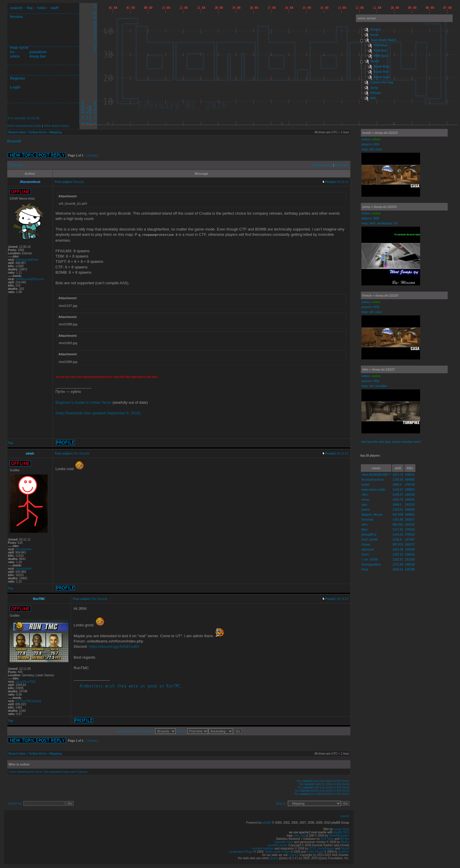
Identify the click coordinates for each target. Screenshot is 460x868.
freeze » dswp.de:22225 (380, 295)
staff (54, 8)
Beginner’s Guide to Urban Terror (83, 402)
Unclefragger (326, 848)
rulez (41, 8)
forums (16, 17)
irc (12, 52)
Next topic (342, 165)
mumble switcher (263, 848)
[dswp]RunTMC (26, 681)
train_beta (300, 835)
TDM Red (380, 51)
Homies (376, 30)
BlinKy (345, 842)
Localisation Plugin (241, 851)
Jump (374, 88)
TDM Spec (381, 56)
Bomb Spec (382, 77)
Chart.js (294, 855)
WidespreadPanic (27, 260)
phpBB (267, 822)
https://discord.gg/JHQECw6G (114, 646)
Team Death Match (384, 40)
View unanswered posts (24, 126)
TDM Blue (380, 45)
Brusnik (14, 141)
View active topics (56, 126)
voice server (367, 18)
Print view (17, 165)
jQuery (274, 858)
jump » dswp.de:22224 (379, 207)
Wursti (345, 848)
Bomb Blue (382, 67)
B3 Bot (345, 838)
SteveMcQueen (339, 835)
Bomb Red (381, 72)
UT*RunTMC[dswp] (28, 701)
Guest (374, 35)
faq (30, 8)
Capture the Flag (382, 82)
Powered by (254, 822)
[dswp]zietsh (24, 549)
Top (11, 443)
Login (15, 87)
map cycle (19, 47)
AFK (373, 98)
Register (18, 78)
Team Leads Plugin (277, 851)
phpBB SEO (341, 832)
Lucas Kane (341, 829)
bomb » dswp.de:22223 (380, 133)
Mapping (56, 132)
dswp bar (38, 56)
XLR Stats (327, 838)
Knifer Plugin (315, 851)
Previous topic (322, 165)
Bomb (375, 61)
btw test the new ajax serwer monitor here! (391, 442)
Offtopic (376, 93)
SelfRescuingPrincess (30, 279)
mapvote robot (284, 842)
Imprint (345, 816)
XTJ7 (312, 848)
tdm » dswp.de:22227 (379, 369)
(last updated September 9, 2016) (98, 413)
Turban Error (38, 132)
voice (15, 56)
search (16, 8)
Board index (17, 132)
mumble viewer (278, 845)
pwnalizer (38, 52)
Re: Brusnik (82, 453)
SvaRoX (344, 851)
